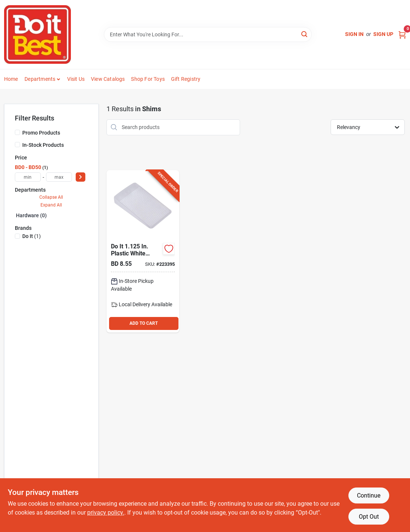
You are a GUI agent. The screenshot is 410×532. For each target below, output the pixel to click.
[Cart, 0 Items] (402, 34)
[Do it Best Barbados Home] (37, 34)
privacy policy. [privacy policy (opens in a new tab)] (106, 513)
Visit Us (76, 79)
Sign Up (383, 34)
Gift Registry (186, 79)
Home (11, 79)
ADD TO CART (144, 323)
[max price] (59, 177)
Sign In (354, 34)
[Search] (305, 34)
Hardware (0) (31, 215)
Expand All (51, 205)
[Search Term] (208, 34)
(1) (32, 236)
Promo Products (41, 133)
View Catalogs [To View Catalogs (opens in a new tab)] (108, 79)
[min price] (28, 177)
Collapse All (51, 197)
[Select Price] (81, 177)
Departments (40, 79)
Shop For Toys (148, 79)
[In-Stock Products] (17, 145)
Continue (369, 495)
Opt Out (369, 517)
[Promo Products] (17, 132)
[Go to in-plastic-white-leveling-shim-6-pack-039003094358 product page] (143, 251)
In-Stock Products (43, 145)
